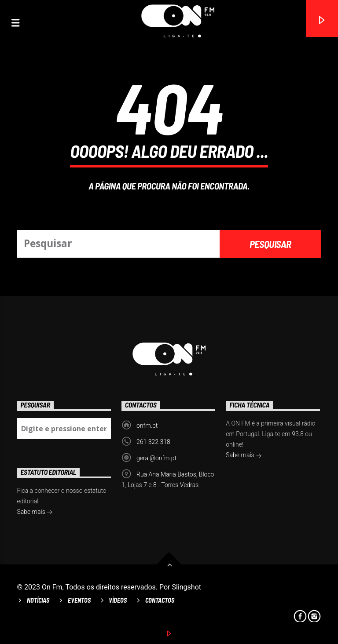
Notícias (38, 600)
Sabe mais (244, 456)
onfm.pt (147, 426)
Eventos (79, 600)
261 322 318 (153, 442)
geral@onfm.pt (156, 458)
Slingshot (187, 587)
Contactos (160, 600)
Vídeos (118, 600)
